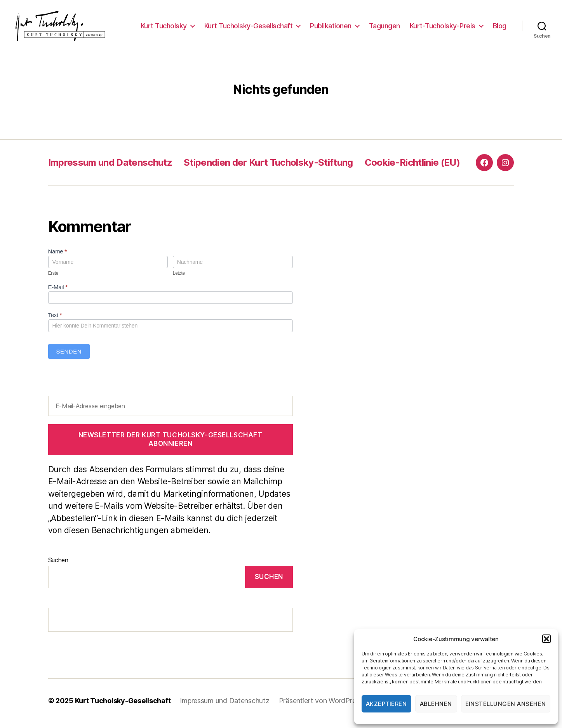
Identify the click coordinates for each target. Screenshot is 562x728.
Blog (500, 28)
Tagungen (385, 28)
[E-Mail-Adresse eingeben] (171, 411)
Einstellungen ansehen (506, 704)
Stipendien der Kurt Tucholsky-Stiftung (268, 167)
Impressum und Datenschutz (110, 167)
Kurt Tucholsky (164, 28)
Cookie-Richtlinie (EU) (412, 167)
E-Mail (58, 292)
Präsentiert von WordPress (321, 706)
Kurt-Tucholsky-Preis (443, 28)
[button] (546, 639)
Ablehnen (436, 704)
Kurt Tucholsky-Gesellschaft (249, 28)
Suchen (58, 565)
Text (55, 320)
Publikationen (331, 28)
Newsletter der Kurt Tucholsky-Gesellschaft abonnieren (171, 445)
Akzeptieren (386, 704)
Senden (69, 356)
